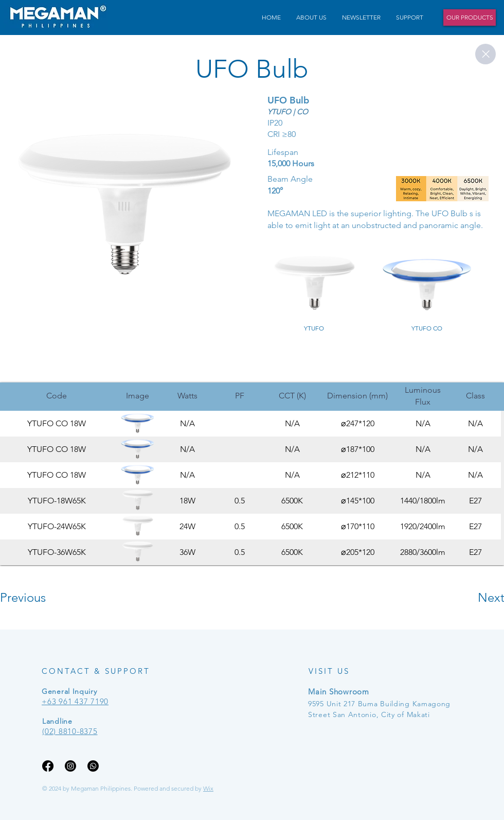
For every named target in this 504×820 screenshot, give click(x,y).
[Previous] (37, 598)
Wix (208, 788)
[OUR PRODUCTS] (470, 18)
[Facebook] (48, 766)
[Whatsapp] (93, 766)
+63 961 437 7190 (75, 701)
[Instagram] (70, 766)
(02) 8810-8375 (70, 731)
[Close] (485, 54)
